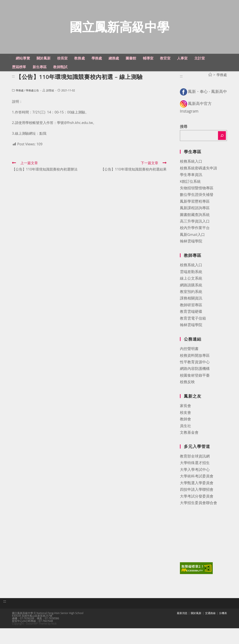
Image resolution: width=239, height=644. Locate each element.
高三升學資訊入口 (195, 231)
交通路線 (210, 622)
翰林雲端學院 (191, 251)
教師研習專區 (191, 315)
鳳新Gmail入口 (192, 245)
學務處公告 (32, 100)
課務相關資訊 (191, 308)
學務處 (20, 100)
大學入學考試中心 (195, 480)
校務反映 (187, 392)
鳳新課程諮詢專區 (195, 218)
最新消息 (182, 622)
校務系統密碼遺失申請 (199, 178)
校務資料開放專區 (195, 365)
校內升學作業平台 (195, 238)
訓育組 (50, 100)
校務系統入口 (191, 171)
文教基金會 (189, 442)
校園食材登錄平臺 (195, 385)
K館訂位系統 (190, 191)
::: (10, 67)
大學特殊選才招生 (195, 473)
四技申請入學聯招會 (197, 499)
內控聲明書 (189, 359)
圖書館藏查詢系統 (195, 225)
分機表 (223, 622)
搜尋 (184, 137)
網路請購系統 (191, 295)
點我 (43, 144)
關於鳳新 (196, 622)
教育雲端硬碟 (191, 322)
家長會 (185, 416)
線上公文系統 (191, 288)
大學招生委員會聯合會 (199, 513)
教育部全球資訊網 (195, 466)
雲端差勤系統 (191, 282)
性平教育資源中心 (195, 372)
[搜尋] (222, 146)
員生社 (185, 436)
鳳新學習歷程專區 (195, 211)
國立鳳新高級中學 (119, 32)
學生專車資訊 (191, 185)
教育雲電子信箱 (193, 328)
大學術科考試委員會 (197, 486)
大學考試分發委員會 (197, 506)
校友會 (185, 422)
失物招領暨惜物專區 (197, 198)
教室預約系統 (191, 302)
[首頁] (210, 85)
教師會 (185, 429)
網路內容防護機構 (195, 379)
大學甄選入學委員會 (197, 493)
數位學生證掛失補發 (197, 205)
